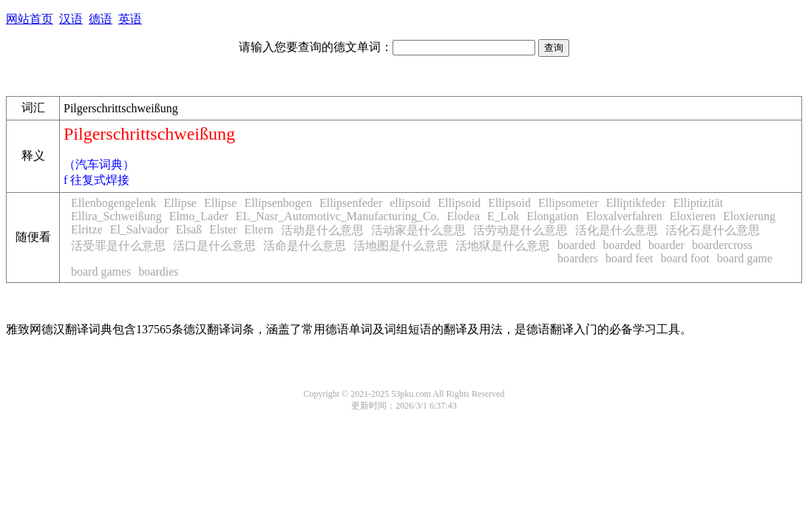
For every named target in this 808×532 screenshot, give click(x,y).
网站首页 (30, 19)
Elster (223, 229)
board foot (685, 258)
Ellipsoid (459, 203)
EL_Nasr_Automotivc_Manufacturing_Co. (338, 216)
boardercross (722, 245)
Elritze (87, 229)
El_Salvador (139, 229)
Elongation (553, 216)
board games (101, 272)
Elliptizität (699, 203)
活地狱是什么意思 (503, 246)
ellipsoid (410, 203)
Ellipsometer (568, 203)
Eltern (259, 229)
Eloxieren (693, 216)
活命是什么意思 (305, 246)
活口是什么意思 (214, 246)
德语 (101, 19)
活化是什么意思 (617, 230)
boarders (578, 258)
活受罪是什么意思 (118, 246)
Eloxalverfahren (624, 216)
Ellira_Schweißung (116, 216)
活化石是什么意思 (713, 230)
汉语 (71, 19)
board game (745, 258)
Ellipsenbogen (278, 203)
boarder (666, 245)
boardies (158, 272)
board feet (629, 258)
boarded (577, 245)
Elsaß (189, 229)
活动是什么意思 (322, 230)
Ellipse (180, 203)
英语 (130, 19)
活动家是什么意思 (418, 230)
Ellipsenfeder (351, 203)
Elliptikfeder (636, 203)
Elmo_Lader (199, 216)
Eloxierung (749, 216)
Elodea (464, 216)
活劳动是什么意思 (520, 230)
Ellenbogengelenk (114, 203)
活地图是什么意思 (401, 246)
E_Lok (503, 216)
